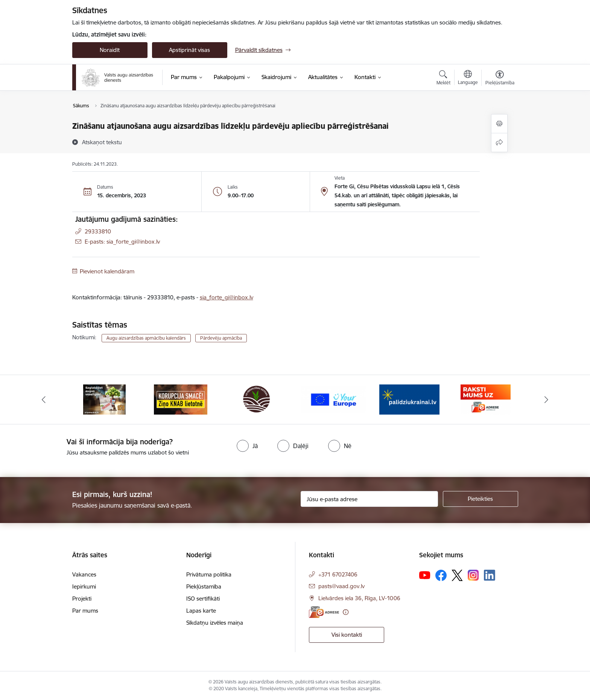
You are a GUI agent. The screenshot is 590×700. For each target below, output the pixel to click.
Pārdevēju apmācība (221, 338)
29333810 (98, 231)
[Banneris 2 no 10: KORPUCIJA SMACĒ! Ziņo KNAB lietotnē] (181, 399)
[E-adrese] (324, 612)
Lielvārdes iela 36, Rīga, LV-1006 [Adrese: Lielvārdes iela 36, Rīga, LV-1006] (359, 598)
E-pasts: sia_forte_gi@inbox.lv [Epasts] (122, 242)
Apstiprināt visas (189, 50)
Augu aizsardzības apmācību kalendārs (146, 338)
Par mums (85, 611)
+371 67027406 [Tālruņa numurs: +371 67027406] (338, 574)
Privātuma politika (209, 574)
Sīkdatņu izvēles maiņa (215, 623)
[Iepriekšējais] (44, 400)
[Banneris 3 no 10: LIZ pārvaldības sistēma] (257, 399)
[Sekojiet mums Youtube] (425, 575)
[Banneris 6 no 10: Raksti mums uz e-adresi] (486, 399)
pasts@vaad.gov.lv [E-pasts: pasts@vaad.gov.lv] (341, 586)
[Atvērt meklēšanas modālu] (443, 79)
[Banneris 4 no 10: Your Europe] (333, 399)
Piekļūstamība (204, 586)
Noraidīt (110, 50)
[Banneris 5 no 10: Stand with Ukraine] (409, 399)
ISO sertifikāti (203, 599)
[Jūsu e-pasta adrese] (369, 499)
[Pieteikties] (481, 499)
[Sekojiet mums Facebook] (441, 575)
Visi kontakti (347, 635)
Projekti (82, 599)
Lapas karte (201, 611)
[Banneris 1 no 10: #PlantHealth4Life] (104, 399)
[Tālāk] (547, 400)
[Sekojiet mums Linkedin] (490, 575)
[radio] (247, 446)
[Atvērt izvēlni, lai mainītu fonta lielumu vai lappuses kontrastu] (500, 79)
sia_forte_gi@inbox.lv (227, 297)
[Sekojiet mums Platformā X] (457, 575)
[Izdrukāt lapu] (499, 124)
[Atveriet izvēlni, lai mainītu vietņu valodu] (468, 78)
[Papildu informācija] (346, 612)
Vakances (84, 574)
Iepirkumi (84, 586)
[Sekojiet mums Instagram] (473, 575)
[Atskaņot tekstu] (102, 142)
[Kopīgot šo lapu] (499, 143)
